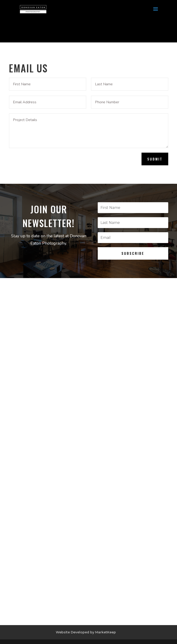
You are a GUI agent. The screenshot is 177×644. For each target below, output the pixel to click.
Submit (155, 159)
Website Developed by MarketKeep (86, 632)
